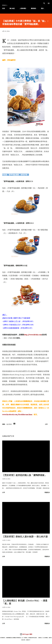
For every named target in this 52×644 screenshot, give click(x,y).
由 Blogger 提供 (26, 634)
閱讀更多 (47, 492)
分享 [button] (46, 424)
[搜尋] (44, 3)
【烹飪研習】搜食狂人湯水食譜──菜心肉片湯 (25, 536)
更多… (43, 8)
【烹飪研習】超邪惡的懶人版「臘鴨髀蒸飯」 (24, 475)
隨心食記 (12, 8)
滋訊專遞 (9, 424)
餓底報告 (34, 8)
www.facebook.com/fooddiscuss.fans (17, 415)
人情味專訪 (23, 8)
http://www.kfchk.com (33, 335)
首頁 (4, 8)
